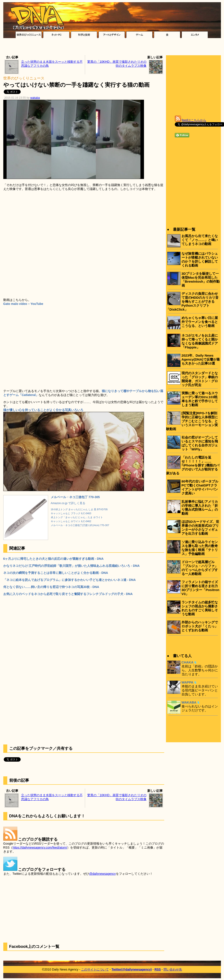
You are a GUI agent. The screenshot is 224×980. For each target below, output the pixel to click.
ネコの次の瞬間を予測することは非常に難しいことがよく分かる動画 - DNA (56, 573)
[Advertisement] (112, 48)
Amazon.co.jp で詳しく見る (68, 503)
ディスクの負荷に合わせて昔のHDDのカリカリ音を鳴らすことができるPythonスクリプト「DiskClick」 (192, 301)
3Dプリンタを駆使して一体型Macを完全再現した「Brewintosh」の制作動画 (201, 279)
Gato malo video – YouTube (23, 304)
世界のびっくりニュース (24, 78)
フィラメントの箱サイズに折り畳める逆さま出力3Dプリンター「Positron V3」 (200, 588)
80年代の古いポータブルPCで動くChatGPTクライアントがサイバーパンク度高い (200, 487)
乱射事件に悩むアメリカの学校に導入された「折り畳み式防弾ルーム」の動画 (200, 507)
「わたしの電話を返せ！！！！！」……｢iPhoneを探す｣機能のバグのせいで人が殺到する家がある (193, 465)
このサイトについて (95, 969)
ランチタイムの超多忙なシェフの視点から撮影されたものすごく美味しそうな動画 (200, 608)
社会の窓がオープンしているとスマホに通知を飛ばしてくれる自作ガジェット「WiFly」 (200, 443)
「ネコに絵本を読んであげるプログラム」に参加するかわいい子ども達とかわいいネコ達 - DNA (70, 580)
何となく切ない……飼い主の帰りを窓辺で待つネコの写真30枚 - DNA (51, 587)
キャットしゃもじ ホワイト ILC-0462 (71, 521)
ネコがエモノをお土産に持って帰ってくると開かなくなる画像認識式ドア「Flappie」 (200, 341)
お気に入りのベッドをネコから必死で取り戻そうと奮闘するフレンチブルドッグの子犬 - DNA (68, 594)
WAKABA (189, 702)
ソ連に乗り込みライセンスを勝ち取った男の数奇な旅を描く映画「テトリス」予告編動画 (200, 548)
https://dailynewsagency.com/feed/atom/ (40, 847)
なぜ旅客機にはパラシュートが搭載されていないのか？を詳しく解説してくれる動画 (200, 259)
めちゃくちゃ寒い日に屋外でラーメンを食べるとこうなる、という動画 (200, 322)
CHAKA (188, 662)
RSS (158, 969)
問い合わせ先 (173, 969)
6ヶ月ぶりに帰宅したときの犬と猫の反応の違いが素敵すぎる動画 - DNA (54, 559)
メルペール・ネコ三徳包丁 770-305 (75, 497)
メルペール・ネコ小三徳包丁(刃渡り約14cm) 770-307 (80, 525)
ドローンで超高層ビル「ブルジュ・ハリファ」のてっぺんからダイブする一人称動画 (200, 568)
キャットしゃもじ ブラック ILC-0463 (71, 513)
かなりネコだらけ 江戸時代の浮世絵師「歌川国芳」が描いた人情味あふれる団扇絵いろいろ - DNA (72, 566)
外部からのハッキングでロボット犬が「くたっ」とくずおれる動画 (200, 626)
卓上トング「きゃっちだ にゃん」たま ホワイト (77, 517)
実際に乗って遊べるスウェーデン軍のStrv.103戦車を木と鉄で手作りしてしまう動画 (200, 399)
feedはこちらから (194, 120)
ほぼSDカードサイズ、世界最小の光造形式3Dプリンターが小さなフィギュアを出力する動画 (200, 528)
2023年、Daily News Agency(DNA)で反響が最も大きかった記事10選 (201, 359)
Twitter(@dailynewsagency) (132, 969)
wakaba (35, 98)
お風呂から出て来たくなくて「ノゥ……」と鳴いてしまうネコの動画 (200, 240)
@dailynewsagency (103, 874)
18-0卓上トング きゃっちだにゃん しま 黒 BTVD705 (79, 509)
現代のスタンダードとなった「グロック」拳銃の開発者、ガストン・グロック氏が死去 (200, 379)
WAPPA (188, 682)
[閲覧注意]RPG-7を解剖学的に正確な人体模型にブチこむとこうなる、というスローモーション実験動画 (192, 421)
